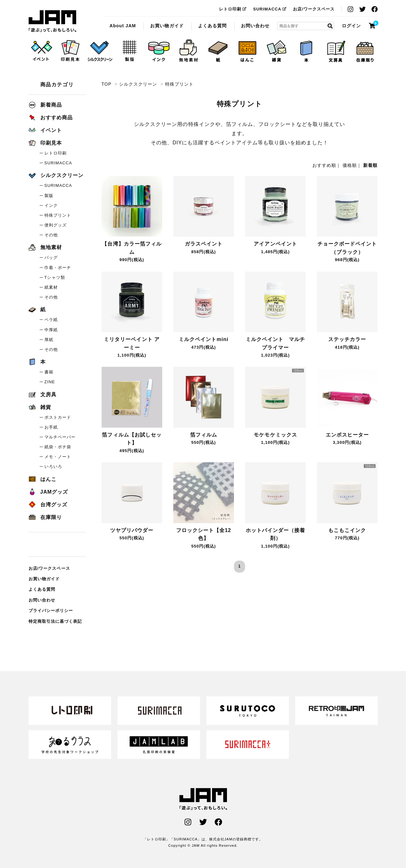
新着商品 (45, 105)
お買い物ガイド (167, 26)
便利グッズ (56, 225)
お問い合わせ (255, 26)
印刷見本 (45, 143)
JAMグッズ (48, 492)
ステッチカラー (347, 339)
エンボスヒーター (347, 435)
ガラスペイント (204, 244)
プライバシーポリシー (51, 611)
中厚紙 (51, 330)
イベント (45, 130)
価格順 (350, 165)
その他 (51, 235)
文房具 (43, 395)
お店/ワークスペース (314, 9)
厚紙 (49, 340)
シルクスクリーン (138, 84)
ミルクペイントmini (203, 339)
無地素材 (45, 247)
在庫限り (45, 517)
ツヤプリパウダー (132, 530)
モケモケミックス (275, 435)
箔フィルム (204, 435)
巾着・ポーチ (58, 268)
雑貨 (40, 407)
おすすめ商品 (51, 118)
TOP (106, 84)
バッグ (51, 257)
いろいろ (53, 467)
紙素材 (51, 287)
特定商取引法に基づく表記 (55, 621)
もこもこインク (347, 530)
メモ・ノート (58, 457)
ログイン (351, 26)
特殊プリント (52, 21)
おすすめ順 (324, 165)
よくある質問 (212, 26)
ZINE (50, 382)
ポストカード (58, 417)
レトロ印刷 (233, 9)
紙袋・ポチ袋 (58, 447)
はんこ (43, 479)
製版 (49, 196)
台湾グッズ (48, 505)
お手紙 (51, 427)
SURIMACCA (270, 9)
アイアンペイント (275, 244)
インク (51, 205)
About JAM (123, 26)
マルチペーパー (60, 437)
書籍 (49, 372)
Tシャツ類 (55, 277)
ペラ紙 (51, 320)
